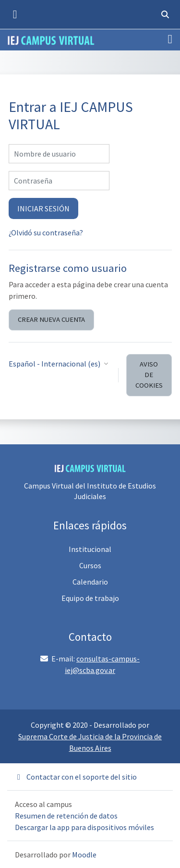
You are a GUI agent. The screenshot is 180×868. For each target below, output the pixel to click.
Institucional (90, 549)
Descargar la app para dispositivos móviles (84, 827)
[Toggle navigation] (170, 39)
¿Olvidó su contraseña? (46, 232)
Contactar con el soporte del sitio (76, 777)
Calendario (90, 582)
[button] (165, 14)
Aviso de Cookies (149, 375)
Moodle (84, 855)
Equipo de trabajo (90, 598)
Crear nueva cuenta (51, 319)
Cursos (90, 565)
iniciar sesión (43, 208)
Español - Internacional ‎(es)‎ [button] (55, 364)
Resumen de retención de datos (66, 816)
